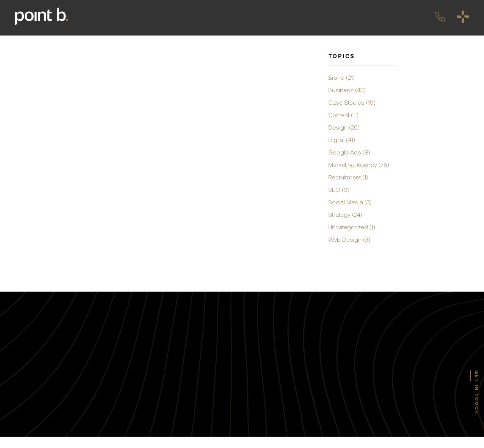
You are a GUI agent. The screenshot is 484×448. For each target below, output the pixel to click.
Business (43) (347, 90)
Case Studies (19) (352, 102)
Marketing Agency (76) (359, 165)
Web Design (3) (349, 239)
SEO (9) (339, 190)
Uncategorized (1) (352, 227)
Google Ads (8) (349, 152)
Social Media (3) (350, 202)
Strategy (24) (345, 215)
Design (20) (344, 127)
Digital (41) (342, 140)
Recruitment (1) (348, 177)
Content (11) (343, 115)
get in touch (477, 392)
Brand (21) (341, 77)
